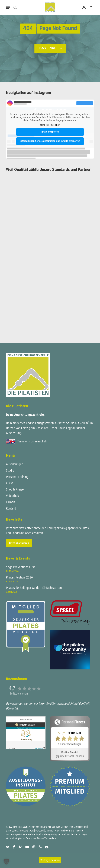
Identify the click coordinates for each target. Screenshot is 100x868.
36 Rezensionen (19, 694)
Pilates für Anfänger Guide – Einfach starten (34, 588)
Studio (10, 471)
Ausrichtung (14, 433)
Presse (79, 831)
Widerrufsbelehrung (64, 831)
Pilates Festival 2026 (19, 578)
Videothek (12, 496)
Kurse (10, 483)
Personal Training (17, 477)
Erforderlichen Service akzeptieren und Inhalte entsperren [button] (50, 141)
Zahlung (49, 831)
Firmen (10, 502)
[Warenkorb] (90, 7)
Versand (39, 831)
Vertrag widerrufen (50, 860)
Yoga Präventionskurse (21, 567)
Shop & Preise (15, 490)
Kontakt (11, 509)
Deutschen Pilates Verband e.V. (41, 839)
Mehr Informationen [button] (50, 125)
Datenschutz (12, 831)
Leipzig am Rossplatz (35, 428)
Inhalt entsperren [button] (50, 132)
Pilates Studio (66, 423)
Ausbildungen (15, 464)
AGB (32, 831)
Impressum (81, 827)
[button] (8, 7)
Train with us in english (32, 442)
